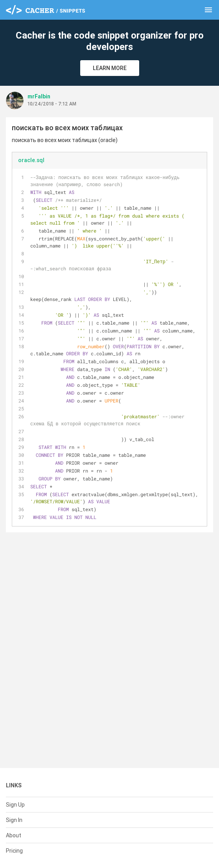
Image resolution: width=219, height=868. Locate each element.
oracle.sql (31, 160)
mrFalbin (39, 96)
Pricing (14, 851)
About (14, 835)
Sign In (14, 820)
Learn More (110, 68)
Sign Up (15, 805)
